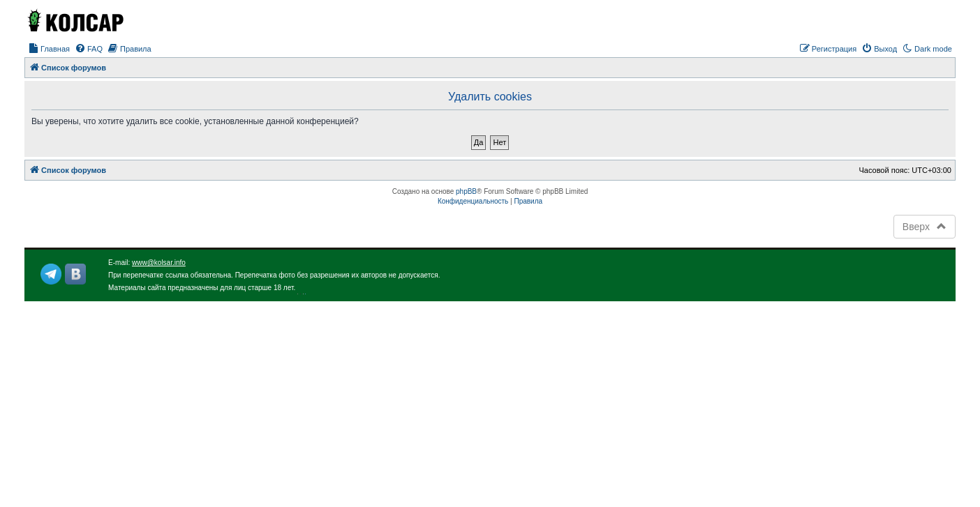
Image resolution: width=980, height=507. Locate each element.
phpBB (466, 191)
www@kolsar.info (159, 263)
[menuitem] (49, 49)
